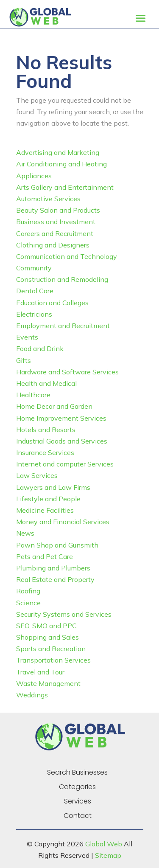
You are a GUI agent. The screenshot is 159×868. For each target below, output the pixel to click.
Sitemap (108, 855)
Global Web (104, 844)
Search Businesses (77, 772)
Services (78, 801)
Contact (78, 816)
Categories (77, 787)
